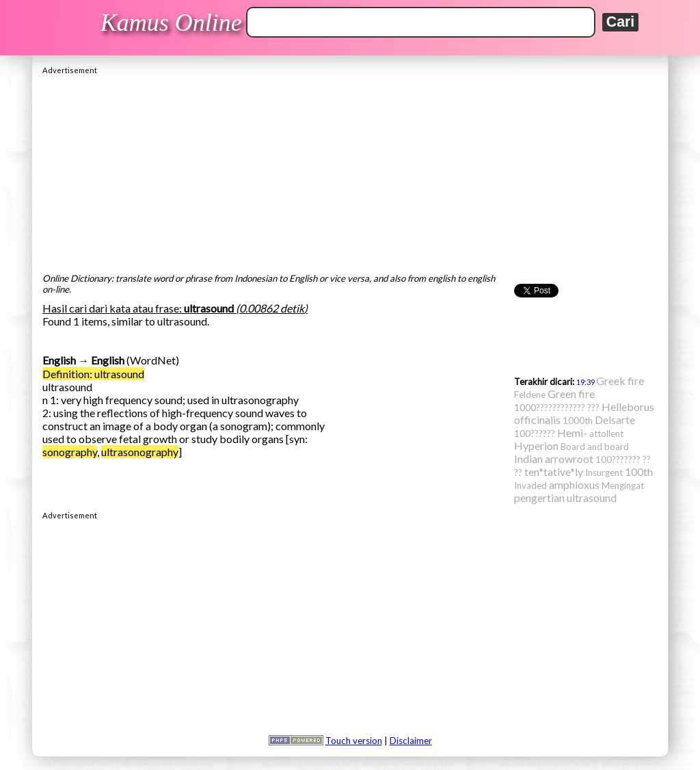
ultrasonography (140, 452)
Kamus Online (171, 23)
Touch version (354, 741)
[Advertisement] (350, 170)
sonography (70, 452)
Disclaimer (411, 741)
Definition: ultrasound (93, 374)
